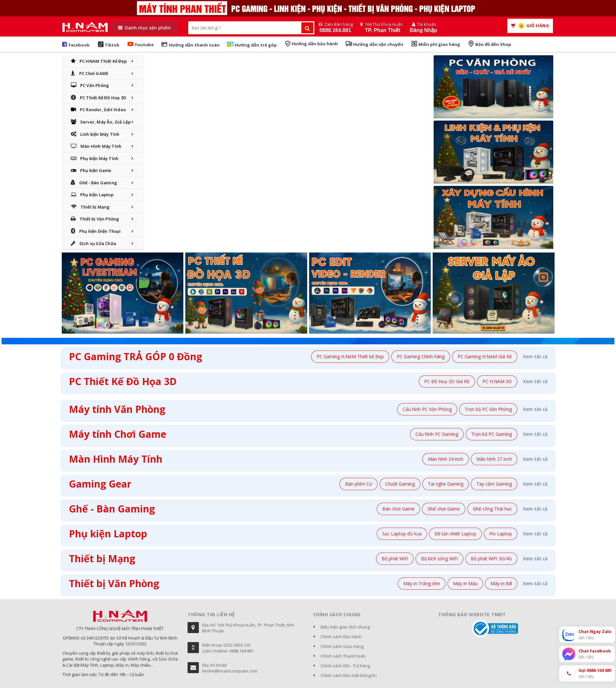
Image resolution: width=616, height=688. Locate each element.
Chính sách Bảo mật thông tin (349, 675)
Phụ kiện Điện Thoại (96, 231)
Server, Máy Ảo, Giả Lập (101, 122)
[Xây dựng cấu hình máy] (494, 219)
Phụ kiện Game (91, 170)
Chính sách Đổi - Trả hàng (345, 666)
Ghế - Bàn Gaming (94, 183)
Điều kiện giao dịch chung (345, 627)
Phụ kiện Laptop (92, 195)
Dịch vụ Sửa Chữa (93, 243)
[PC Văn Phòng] (494, 88)
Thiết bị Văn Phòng (95, 219)
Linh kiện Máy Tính (95, 134)
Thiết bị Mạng (90, 207)
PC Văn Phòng (90, 85)
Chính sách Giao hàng (342, 646)
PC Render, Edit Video (98, 110)
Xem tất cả (535, 356)
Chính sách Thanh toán (343, 656)
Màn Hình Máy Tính (96, 146)
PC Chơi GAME (90, 73)
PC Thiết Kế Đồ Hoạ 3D (98, 98)
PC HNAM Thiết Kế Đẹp (99, 61)
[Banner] (494, 153)
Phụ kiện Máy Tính (95, 158)
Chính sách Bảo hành (341, 637)
